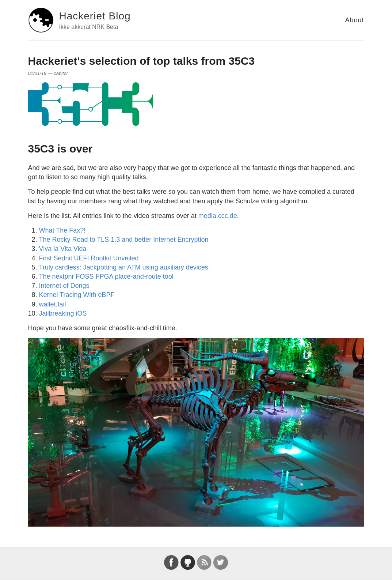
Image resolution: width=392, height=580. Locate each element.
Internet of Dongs (64, 286)
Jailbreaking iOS (63, 313)
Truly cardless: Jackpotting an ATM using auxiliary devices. (125, 267)
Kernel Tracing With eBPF (77, 295)
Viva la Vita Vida (63, 249)
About (354, 20)
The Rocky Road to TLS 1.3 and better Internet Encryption (124, 240)
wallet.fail (53, 304)
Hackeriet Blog (95, 16)
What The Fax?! (62, 230)
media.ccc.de (218, 216)
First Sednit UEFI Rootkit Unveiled (89, 258)
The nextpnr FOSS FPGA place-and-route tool (106, 276)
